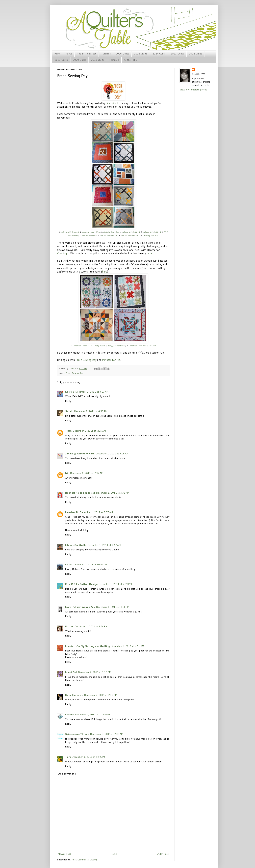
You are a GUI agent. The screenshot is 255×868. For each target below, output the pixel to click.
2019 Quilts (98, 60)
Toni (68, 757)
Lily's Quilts (113, 103)
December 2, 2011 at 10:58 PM (92, 715)
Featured (114, 60)
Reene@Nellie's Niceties (80, 493)
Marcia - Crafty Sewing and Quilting (87, 646)
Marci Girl (71, 672)
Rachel (69, 626)
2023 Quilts (177, 54)
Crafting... (63, 253)
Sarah (69, 411)
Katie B (70, 392)
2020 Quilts (79, 60)
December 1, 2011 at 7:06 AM (112, 454)
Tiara (68, 431)
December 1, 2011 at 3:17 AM (92, 392)
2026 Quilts (122, 54)
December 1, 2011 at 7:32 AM (87, 473)
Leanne (70, 715)
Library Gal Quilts (76, 545)
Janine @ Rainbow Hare (80, 454)
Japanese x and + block (91, 232)
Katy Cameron (74, 695)
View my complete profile (193, 90)
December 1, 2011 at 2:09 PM (115, 584)
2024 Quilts (159, 54)
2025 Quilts (141, 54)
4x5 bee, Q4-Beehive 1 (70, 232)
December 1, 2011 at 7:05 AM (89, 431)
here (149, 253)
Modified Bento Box (111, 232)
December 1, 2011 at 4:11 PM (113, 607)
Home (57, 54)
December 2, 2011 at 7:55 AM (127, 646)
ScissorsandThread (77, 734)
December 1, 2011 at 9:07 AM (96, 512)
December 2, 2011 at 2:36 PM (101, 695)
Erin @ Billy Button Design (81, 584)
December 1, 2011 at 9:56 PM (91, 626)
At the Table (131, 60)
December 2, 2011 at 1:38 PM (95, 672)
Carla (68, 565)
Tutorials (106, 54)
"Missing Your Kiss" (151, 236)
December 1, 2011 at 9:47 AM (104, 545)
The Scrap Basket (87, 54)
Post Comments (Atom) (84, 860)
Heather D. (72, 512)
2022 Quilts (196, 54)
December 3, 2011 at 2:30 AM (107, 734)
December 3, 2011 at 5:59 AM (88, 757)
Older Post (163, 854)
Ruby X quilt (100, 346)
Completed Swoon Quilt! (82, 346)
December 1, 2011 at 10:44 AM (90, 565)
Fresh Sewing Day (86, 360)
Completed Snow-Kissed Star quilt (142, 346)
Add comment (67, 774)
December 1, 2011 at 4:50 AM (91, 411)
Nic (67, 473)
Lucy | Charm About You (80, 607)
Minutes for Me (111, 360)
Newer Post (64, 854)
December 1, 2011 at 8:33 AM (113, 493)
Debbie (72, 368)
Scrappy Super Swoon (117, 346)
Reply (68, 401)
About (69, 54)
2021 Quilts (61, 60)
